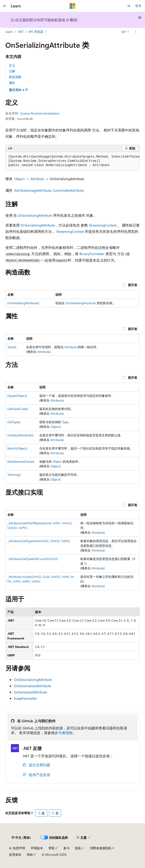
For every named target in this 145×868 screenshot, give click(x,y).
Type (65, 422)
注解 (12, 71)
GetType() (14, 422)
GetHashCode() (18, 409)
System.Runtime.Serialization (40, 113)
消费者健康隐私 (101, 848)
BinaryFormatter (92, 254)
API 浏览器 (36, 32)
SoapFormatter (25, 698)
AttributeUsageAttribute (33, 190)
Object (19, 179)
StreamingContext (103, 225)
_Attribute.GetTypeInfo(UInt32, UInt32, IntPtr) (39, 541)
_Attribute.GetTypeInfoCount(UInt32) (33, 559)
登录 (138, 6)
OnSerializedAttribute (30, 692)
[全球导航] (4, 6)
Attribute (37, 179)
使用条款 (15, 854)
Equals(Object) (17, 396)
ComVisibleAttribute (68, 190)
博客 (52, 848)
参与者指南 (64, 733)
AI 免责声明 (17, 848)
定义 (12, 65)
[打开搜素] (129, 6)
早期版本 (37, 848)
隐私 (78, 848)
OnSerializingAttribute (35, 215)
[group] (72, 161)
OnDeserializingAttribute (33, 680)
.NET (21, 32)
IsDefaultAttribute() (20, 435)
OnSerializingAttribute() (23, 303)
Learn (9, 32)
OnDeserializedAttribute (32, 686)
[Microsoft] (72, 6)
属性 (12, 83)
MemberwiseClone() (21, 461)
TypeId (12, 347)
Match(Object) (17, 448)
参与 (66, 848)
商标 (30, 854)
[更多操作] (136, 32)
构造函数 (15, 77)
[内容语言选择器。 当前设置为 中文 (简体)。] (21, 838)
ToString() (14, 475)
